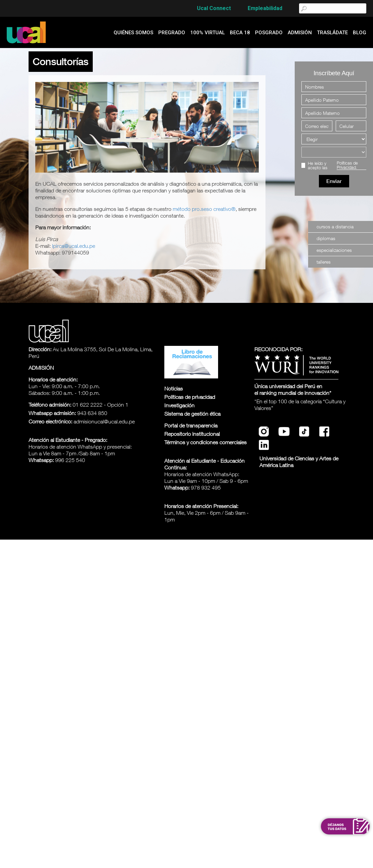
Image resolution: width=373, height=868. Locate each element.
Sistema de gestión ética (192, 414)
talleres (324, 262)
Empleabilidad (265, 8)
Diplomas (326, 238)
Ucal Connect (214, 8)
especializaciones (334, 250)
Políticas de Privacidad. (347, 165)
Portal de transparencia (191, 425)
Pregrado (172, 33)
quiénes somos (133, 33)
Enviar (334, 181)
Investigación (179, 405)
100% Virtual (208, 33)
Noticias (174, 389)
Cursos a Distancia (335, 226)
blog (360, 33)
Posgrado (269, 33)
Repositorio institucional (192, 434)
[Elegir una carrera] (334, 152)
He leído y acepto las (337, 165)
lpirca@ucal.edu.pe (74, 246)
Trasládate (332, 33)
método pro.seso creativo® (204, 209)
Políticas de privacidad (190, 397)
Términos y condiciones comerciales (205, 442)
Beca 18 (240, 33)
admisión (300, 33)
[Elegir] (334, 139)
